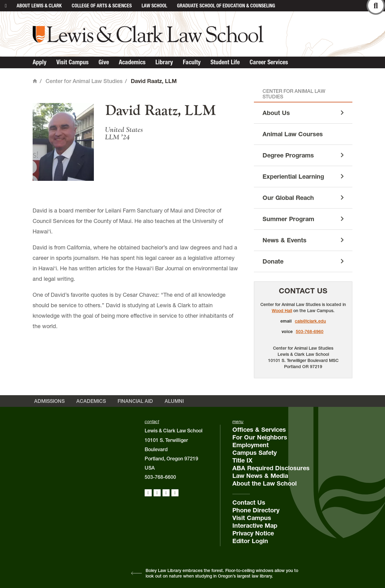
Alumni (174, 401)
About (39, 6)
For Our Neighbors (260, 437)
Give (104, 62)
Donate (273, 261)
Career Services (269, 62)
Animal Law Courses (293, 134)
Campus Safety (255, 453)
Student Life (225, 62)
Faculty (192, 62)
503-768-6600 (160, 477)
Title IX (242, 460)
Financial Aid (135, 401)
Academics (132, 62)
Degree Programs (288, 155)
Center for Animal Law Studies (84, 81)
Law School (154, 6)
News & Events (285, 240)
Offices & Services (259, 430)
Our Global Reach (288, 198)
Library (164, 62)
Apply (40, 62)
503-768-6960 (310, 332)
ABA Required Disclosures (271, 468)
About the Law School (265, 483)
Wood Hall (282, 311)
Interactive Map (255, 526)
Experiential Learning (293, 177)
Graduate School (226, 6)
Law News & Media (260, 476)
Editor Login (250, 541)
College (102, 6)
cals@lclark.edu (310, 321)
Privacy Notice (253, 533)
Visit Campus (72, 62)
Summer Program (288, 219)
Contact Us (303, 291)
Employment (251, 445)
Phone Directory (256, 510)
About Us (276, 113)
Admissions (49, 401)
